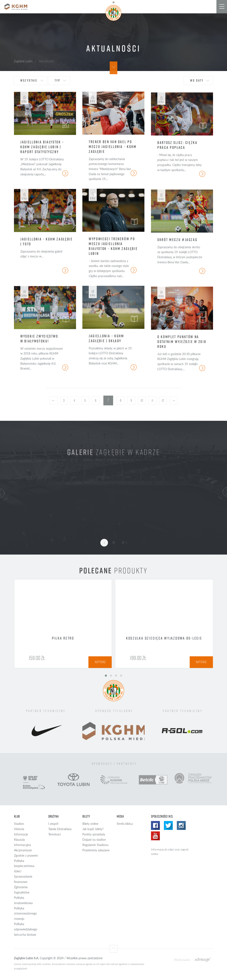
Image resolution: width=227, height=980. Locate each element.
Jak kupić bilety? (93, 829)
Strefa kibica (125, 824)
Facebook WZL (155, 825)
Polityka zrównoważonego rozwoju (25, 914)
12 (163, 400)
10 (142, 400)
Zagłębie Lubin (23, 61)
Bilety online (90, 824)
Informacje (21, 834)
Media (120, 816)
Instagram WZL (181, 825)
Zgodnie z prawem (26, 855)
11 (152, 400)
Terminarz (55, 834)
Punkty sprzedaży (94, 834)
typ (57, 80)
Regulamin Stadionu (95, 845)
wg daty (197, 80)
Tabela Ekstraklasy (60, 829)
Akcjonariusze (23, 850)
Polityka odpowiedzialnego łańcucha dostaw (26, 929)
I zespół (53, 824)
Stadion (19, 824)
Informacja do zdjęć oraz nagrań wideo (170, 852)
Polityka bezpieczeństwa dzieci (24, 866)
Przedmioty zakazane (96, 850)
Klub (17, 816)
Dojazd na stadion (94, 840)
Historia (19, 829)
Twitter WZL (168, 825)
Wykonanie (182, 960)
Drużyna (53, 816)
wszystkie (29, 80)
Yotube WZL (155, 836)
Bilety (86, 816)
